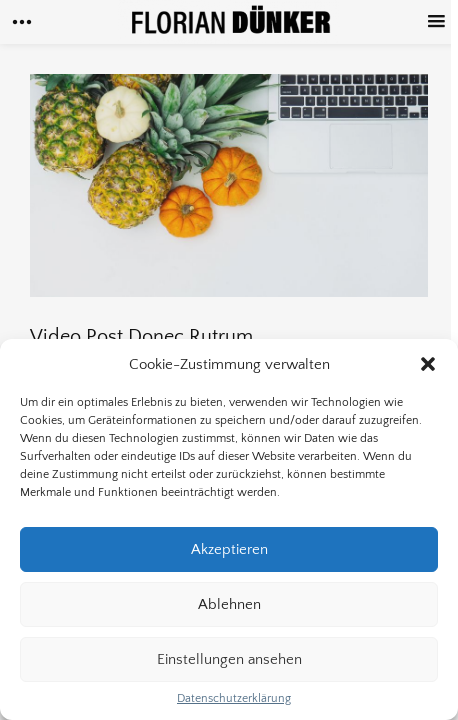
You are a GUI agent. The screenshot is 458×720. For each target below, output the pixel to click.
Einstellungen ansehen (229, 659)
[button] (428, 364)
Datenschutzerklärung (234, 698)
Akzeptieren (229, 549)
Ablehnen (229, 604)
